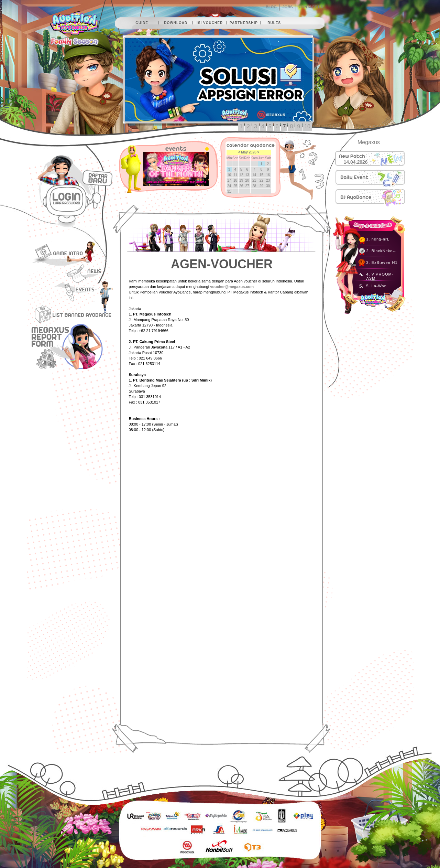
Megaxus (369, 142)
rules (274, 23)
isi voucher (210, 23)
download (176, 23)
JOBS (288, 7)
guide (142, 23)
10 (307, 126)
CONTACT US (311, 7)
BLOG (271, 7)
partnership (244, 23)
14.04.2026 (356, 162)
